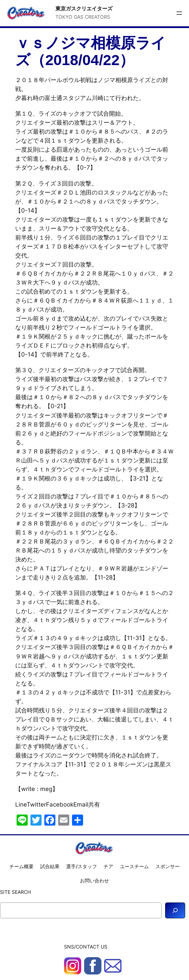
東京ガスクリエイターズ (84, 8)
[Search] (175, 910)
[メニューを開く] (179, 13)
